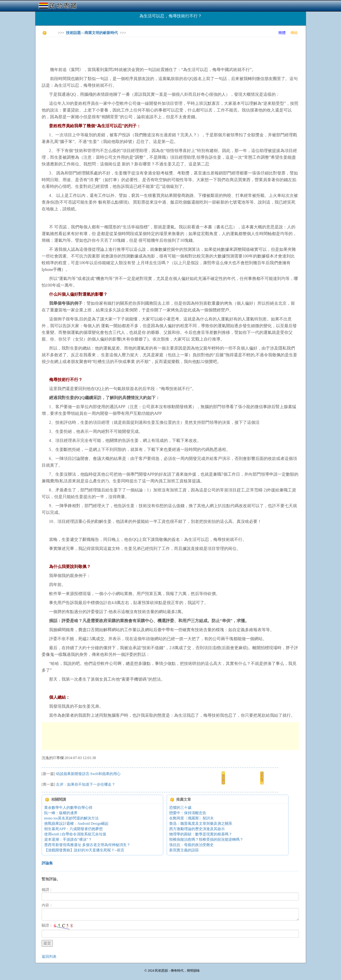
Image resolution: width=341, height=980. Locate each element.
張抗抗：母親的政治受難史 (191, 845)
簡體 (282, 33)
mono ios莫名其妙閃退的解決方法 (71, 818)
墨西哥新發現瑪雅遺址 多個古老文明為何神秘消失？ (87, 845)
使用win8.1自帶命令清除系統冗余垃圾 (75, 834)
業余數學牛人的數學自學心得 (68, 808)
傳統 (294, 33)
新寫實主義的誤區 (184, 850)
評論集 (47, 863)
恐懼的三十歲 (180, 808)
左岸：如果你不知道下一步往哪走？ (86, 784)
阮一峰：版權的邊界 (61, 813)
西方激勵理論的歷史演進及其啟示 (197, 829)
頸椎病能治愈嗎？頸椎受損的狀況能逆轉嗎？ (206, 839)
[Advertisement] (126, 51)
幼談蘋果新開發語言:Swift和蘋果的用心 (88, 774)
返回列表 (49, 957)
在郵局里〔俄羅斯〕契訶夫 (191, 818)
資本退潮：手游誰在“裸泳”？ (68, 839)
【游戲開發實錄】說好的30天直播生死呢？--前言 (84, 850)
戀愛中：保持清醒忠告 (188, 813)
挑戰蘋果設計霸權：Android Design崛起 (77, 823)
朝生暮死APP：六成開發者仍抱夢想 (74, 829)
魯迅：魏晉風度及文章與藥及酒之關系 (201, 823)
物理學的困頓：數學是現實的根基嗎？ (201, 834)
